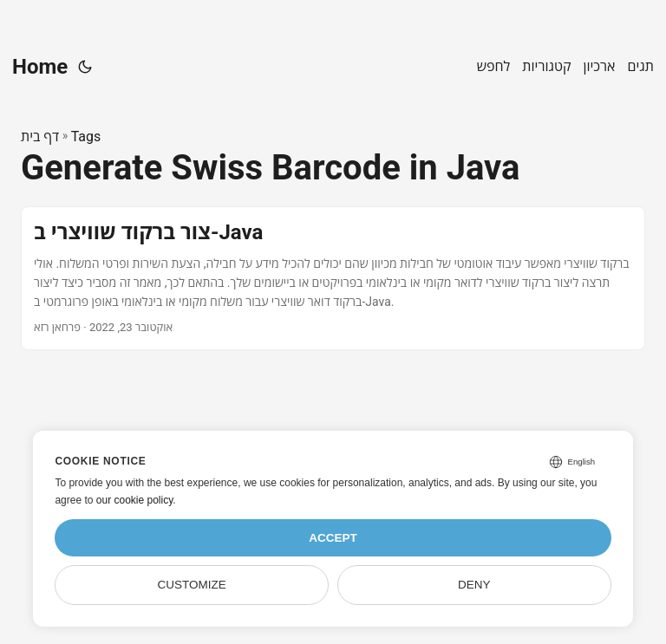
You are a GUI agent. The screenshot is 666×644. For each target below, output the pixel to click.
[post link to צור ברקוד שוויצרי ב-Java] (333, 278)
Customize (192, 585)
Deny (474, 585)
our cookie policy (135, 500)
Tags (86, 137)
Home (40, 67)
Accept (333, 538)
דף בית (40, 137)
